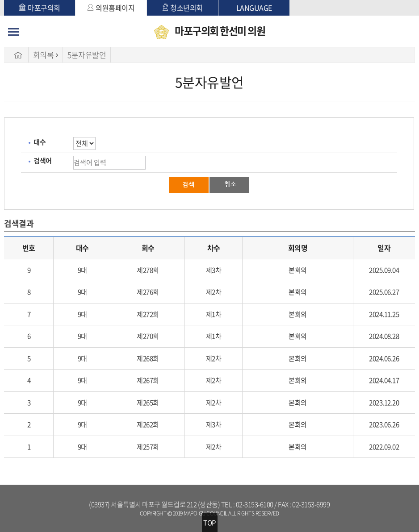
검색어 (43, 161)
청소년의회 (183, 8)
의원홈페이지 (111, 8)
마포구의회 (40, 8)
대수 (40, 142)
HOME (19, 55)
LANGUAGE (254, 8)
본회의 (298, 270)
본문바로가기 (4, 0)
